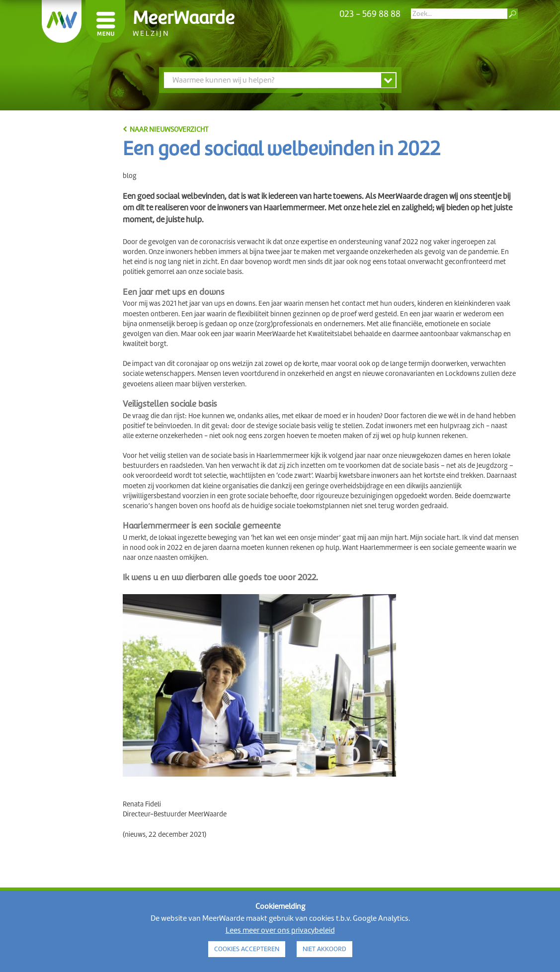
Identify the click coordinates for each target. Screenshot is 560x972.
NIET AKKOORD (324, 949)
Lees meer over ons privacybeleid (280, 930)
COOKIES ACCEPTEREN (247, 949)
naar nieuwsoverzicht (169, 129)
